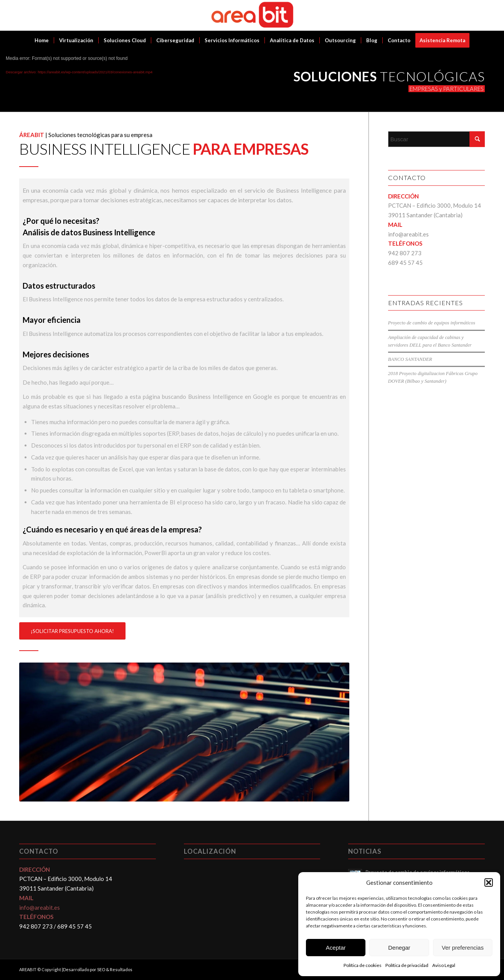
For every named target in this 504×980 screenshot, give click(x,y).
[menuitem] (42, 40)
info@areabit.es (408, 234)
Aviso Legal (444, 965)
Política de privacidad (407, 965)
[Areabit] (252, 15)
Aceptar (336, 948)
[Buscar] (436, 139)
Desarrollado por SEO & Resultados (98, 969)
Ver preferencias (463, 948)
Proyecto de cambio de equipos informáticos (432, 323)
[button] (489, 882)
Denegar (399, 948)
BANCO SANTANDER (410, 359)
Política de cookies (363, 965)
